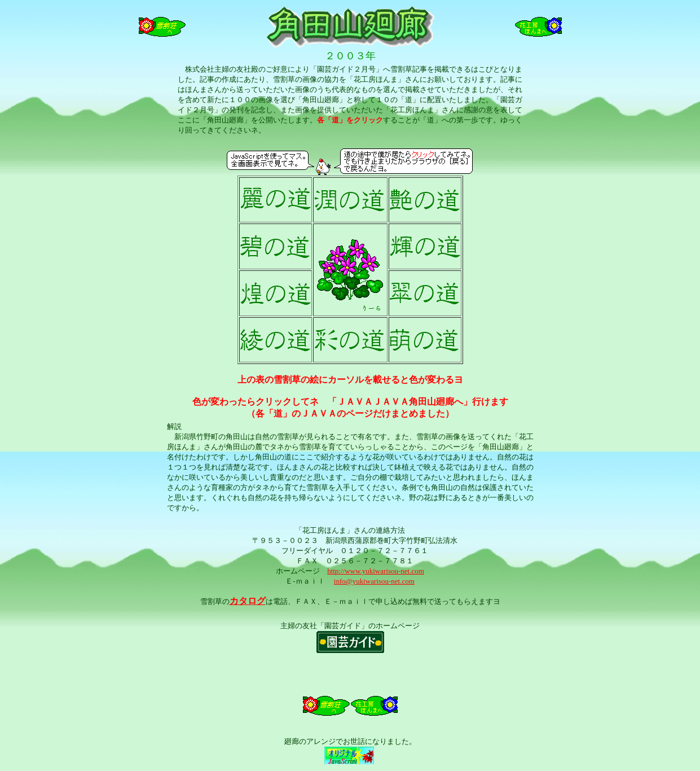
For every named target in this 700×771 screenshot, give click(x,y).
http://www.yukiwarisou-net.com (376, 571)
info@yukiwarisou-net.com (374, 581)
